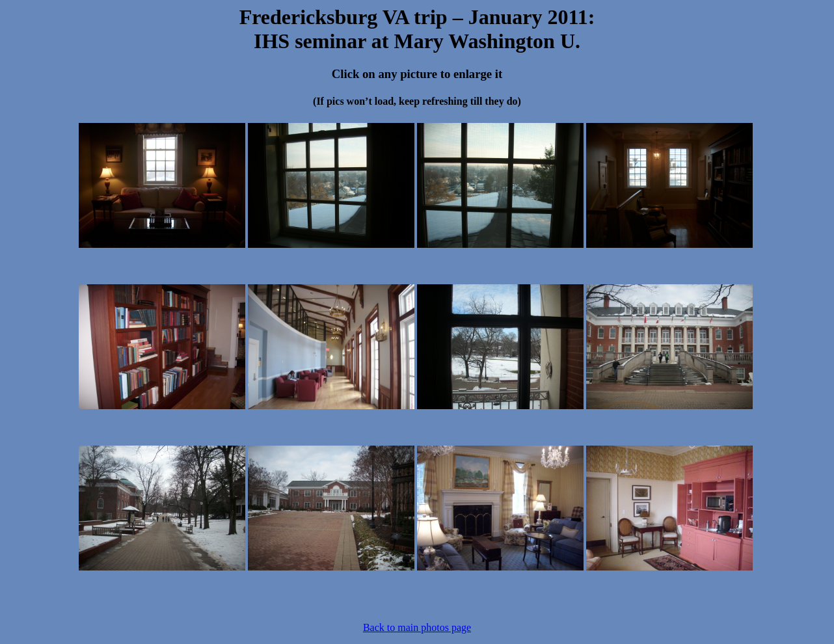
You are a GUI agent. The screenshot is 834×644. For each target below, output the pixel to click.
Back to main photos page (417, 627)
